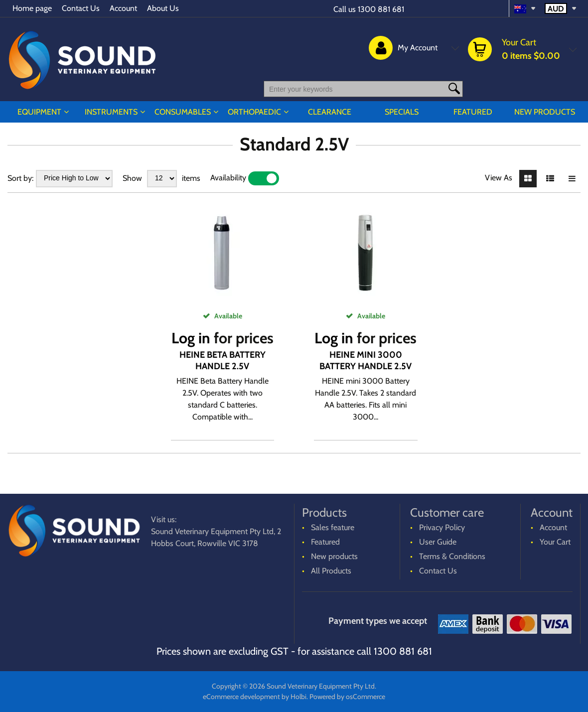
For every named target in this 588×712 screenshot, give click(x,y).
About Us (163, 8)
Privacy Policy (442, 527)
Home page (32, 8)
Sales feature (333, 527)
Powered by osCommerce (347, 697)
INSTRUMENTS (111, 112)
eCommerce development (241, 697)
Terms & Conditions (452, 556)
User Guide (438, 542)
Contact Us (81, 8)
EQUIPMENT (39, 112)
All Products (331, 571)
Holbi (298, 697)
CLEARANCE (330, 112)
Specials (402, 112)
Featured (473, 112)
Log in (191, 338)
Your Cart (555, 542)
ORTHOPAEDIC (254, 112)
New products (545, 112)
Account (123, 8)
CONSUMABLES (183, 112)
